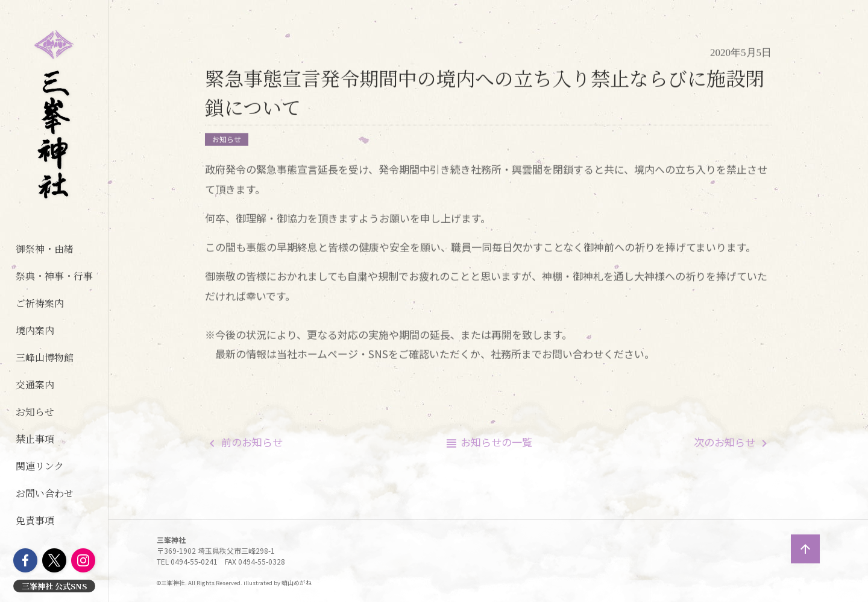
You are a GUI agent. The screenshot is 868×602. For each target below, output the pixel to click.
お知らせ (35, 412)
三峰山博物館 (45, 357)
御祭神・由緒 (45, 249)
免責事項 (35, 520)
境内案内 (35, 330)
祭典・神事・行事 (54, 276)
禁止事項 (35, 439)
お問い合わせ (45, 493)
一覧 (496, 442)
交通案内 (35, 385)
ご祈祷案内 (40, 303)
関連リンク (40, 466)
